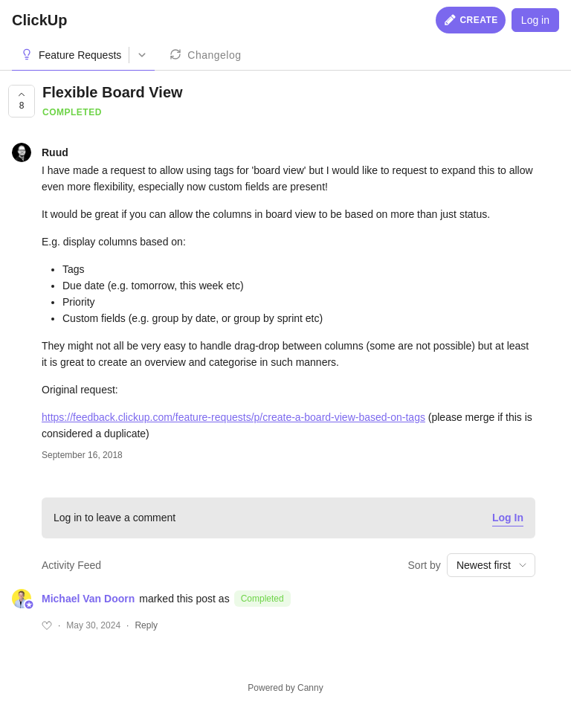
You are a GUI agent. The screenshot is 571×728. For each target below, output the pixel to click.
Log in (535, 20)
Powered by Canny (285, 688)
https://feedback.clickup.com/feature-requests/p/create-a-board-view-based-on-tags (233, 417)
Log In (508, 518)
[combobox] (491, 565)
